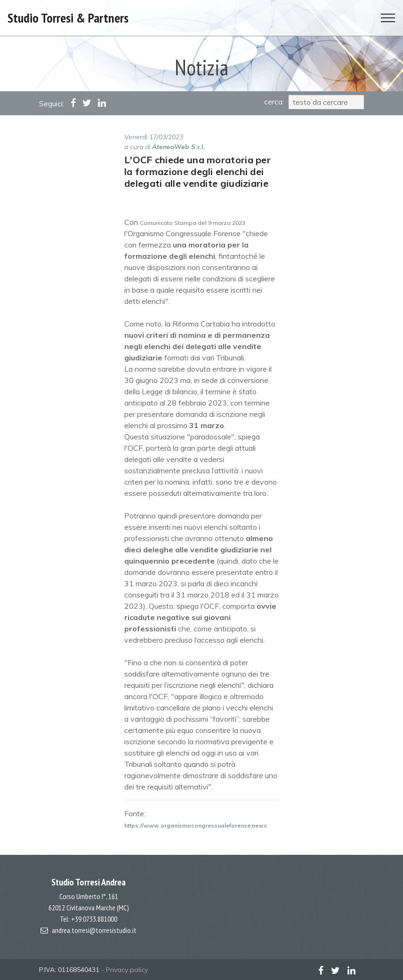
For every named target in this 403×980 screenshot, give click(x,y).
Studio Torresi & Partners (68, 18)
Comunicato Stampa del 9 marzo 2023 (193, 223)
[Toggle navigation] (388, 18)
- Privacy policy (125, 970)
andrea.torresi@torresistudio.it (94, 930)
